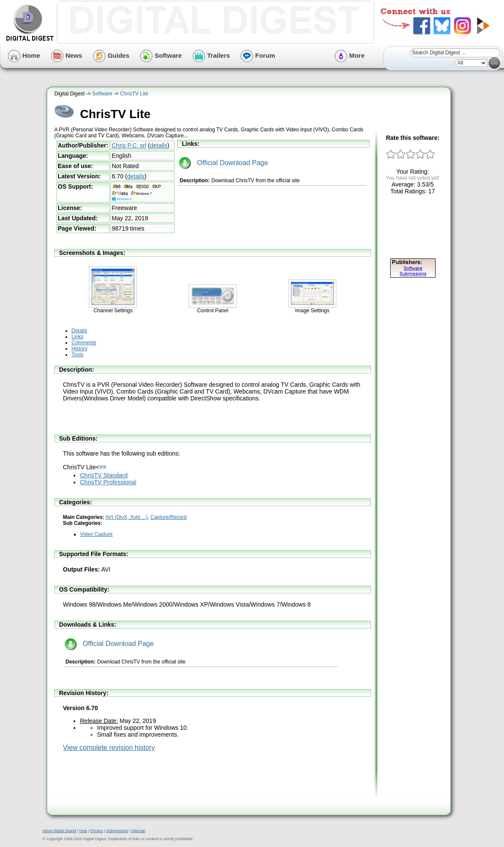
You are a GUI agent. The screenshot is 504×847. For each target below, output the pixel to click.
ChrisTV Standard (104, 475)
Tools (77, 355)
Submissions (117, 831)
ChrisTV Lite (134, 94)
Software (161, 55)
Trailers (211, 55)
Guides (111, 55)
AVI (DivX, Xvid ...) (126, 517)
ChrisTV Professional (108, 482)
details (158, 145)
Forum (258, 55)
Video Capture (96, 534)
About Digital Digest (59, 831)
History (79, 349)
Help (83, 831)
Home (24, 55)
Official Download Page (223, 163)
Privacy (97, 831)
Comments (84, 343)
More (350, 55)
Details (79, 331)
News (67, 55)
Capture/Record (169, 517)
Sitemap (138, 831)
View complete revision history (109, 748)
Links (77, 337)
